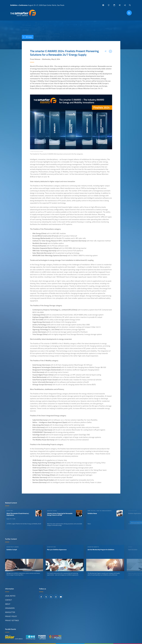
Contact (9, 600)
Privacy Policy (11, 616)
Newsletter (10, 612)
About (8, 604)
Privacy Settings (12, 620)
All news (27, 37)
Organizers (10, 608)
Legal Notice (10, 596)
